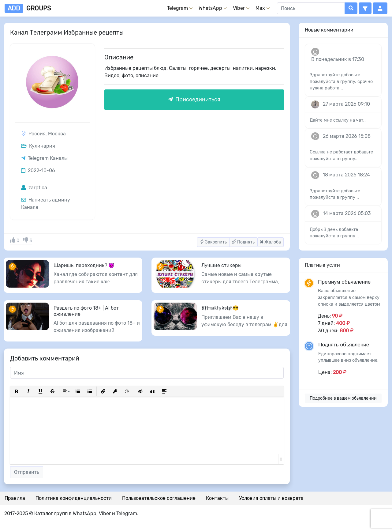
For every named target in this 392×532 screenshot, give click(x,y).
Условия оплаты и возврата (271, 498)
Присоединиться (194, 100)
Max (260, 8)
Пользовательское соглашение (159, 498)
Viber (239, 8)
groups (28, 8)
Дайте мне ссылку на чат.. (338, 120)
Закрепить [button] (213, 242)
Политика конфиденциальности (74, 498)
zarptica (34, 188)
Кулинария (38, 146)
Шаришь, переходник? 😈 (84, 265)
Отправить (27, 472)
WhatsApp (210, 8)
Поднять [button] (243, 242)
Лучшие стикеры (221, 265)
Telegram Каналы (48, 158)
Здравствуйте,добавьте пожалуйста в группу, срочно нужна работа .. (341, 81)
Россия (37, 134)
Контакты (217, 498)
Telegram (177, 8)
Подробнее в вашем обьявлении (343, 398)
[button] (365, 8)
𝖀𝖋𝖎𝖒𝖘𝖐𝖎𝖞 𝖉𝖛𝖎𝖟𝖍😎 (220, 308)
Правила (15, 498)
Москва (57, 134)
